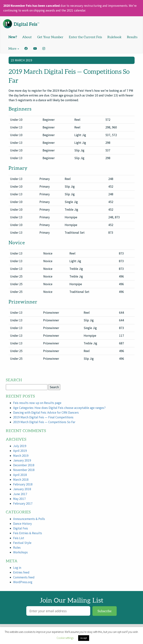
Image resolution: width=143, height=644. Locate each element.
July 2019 (20, 446)
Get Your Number (50, 37)
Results (132, 37)
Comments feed (24, 577)
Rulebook (114, 37)
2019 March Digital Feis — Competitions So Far (44, 422)
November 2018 (24, 470)
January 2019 (22, 460)
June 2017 (20, 494)
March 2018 (21, 480)
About (27, 37)
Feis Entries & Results (28, 533)
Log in (17, 568)
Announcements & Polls (29, 519)
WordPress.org (23, 582)
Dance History (22, 524)
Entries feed (21, 572)
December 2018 (24, 465)
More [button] (14, 49)
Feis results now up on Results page (37, 403)
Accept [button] (84, 638)
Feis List (19, 538)
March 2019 (21, 456)
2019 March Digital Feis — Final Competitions (43, 417)
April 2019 (20, 451)
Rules (17, 548)
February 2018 (23, 484)
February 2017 (23, 504)
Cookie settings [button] (65, 638)
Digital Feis (21, 528)
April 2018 (20, 475)
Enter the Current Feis (85, 37)
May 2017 (19, 499)
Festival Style (22, 543)
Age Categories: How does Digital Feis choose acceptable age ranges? (59, 408)
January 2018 (22, 489)
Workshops (20, 552)
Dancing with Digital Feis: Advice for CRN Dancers (46, 413)
